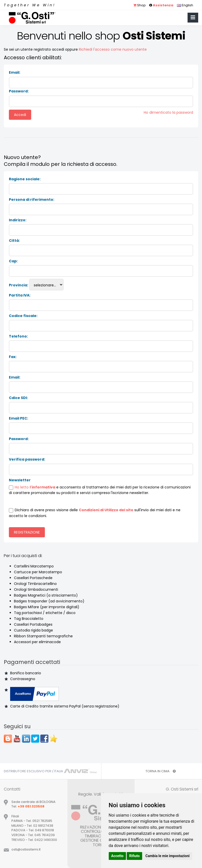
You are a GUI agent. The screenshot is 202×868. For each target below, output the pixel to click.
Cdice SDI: (18, 398)
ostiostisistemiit (26, 849)
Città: (14, 241)
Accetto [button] (117, 856)
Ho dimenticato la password (168, 112)
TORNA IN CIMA (161, 771)
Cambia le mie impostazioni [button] (168, 856)
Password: (19, 91)
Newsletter (20, 480)
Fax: (13, 357)
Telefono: (18, 336)
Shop (140, 5)
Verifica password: (27, 459)
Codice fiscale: (23, 316)
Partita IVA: (20, 295)
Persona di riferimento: (32, 200)
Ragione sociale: (25, 179)
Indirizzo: (18, 220)
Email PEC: (19, 418)
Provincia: (19, 285)
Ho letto (22, 487)
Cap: (13, 261)
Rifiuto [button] (135, 856)
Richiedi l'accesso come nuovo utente (113, 49)
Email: (15, 72)
